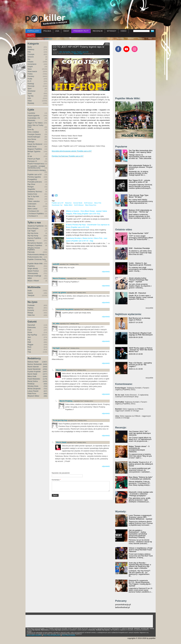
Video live (31, 315)
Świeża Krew (32, 194)
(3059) (45, 367)
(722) (45, 386)
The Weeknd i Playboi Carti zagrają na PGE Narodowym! (141, 334)
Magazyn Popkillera (35, 149)
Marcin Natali (32, 374)
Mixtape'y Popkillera (35, 245)
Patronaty (120, 39)
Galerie (30, 293)
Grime (30, 332)
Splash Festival (33, 271)
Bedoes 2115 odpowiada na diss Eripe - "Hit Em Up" (140, 211)
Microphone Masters (35, 243)
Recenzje (31, 86)
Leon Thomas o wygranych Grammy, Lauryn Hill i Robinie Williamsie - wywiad (141, 517)
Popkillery (31, 266)
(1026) (45, 381)
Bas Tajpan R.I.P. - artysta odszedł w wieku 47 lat (139, 181)
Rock (29, 347)
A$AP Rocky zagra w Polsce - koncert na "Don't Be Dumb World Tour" (141, 350)
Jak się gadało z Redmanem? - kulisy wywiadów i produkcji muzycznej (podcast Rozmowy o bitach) (138, 534)
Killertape (31, 142)
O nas (110, 39)
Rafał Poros (32, 394)
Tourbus (31, 199)
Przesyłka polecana (35, 182)
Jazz (29, 337)
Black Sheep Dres (91, 205)
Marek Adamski (33, 367)
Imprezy (31, 308)
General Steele (78, 203)
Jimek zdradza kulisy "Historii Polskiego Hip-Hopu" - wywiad (139, 280)
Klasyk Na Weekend (35, 144)
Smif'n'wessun (88, 203)
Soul (29, 349)
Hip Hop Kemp (33, 236)
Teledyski (31, 295)
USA (57, 31)
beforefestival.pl (122, 607)
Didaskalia (31, 120)
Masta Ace (68, 203)
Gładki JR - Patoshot (137, 293)
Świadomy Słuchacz (35, 192)
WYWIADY (112, 31)
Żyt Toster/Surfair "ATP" (139, 233)
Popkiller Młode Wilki (35, 264)
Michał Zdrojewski (34, 389)
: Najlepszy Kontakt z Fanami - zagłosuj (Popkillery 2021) (133, 389)
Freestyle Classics (34, 134)
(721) (45, 389)
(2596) (45, 369)
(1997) (45, 372)
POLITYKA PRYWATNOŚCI (52, 635)
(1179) (45, 379)
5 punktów (31, 113)
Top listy (31, 96)
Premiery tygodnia (34, 177)
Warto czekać (33, 209)
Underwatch (32, 204)
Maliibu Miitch (68, 205)
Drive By (31, 130)
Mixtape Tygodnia (34, 151)
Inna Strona (32, 139)
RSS (150, 39)
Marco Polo (98, 203)
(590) (45, 394)
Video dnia (32, 206)
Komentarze (32, 64)
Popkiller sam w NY (35, 175)
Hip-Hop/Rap (32, 335)
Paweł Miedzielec (34, 379)
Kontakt (131, 39)
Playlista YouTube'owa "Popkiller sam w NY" (68, 156)
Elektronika (32, 327)
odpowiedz (106, 272)
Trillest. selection (34, 201)
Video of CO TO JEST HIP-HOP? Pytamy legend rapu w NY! (81, 176)
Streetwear (32, 91)
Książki (30, 67)
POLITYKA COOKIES (69, 635)
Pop (29, 340)
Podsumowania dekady (36, 255)
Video (30, 101)
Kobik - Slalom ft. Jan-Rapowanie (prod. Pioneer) (140, 264)
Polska (30, 74)
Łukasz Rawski (33, 391)
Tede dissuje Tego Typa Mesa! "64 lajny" (139, 196)
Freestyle (31, 54)
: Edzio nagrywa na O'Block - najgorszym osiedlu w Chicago (130, 410)
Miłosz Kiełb (32, 376)
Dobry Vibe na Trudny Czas (36, 126)
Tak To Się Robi (33, 196)
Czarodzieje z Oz (34, 118)
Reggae (31, 345)
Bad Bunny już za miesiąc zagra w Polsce (140, 319)
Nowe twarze (32, 71)
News (30, 69)
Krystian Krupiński (34, 372)
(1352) (45, 376)
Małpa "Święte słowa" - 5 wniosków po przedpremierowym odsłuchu (139, 449)
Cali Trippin (32, 231)
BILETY (31, 35)
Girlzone (31, 57)
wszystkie (149, 308)
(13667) (45, 362)
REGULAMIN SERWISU (34, 635)
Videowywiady (33, 273)
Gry (29, 59)
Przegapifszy (32, 179)
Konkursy (31, 241)
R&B (29, 342)
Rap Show (31, 184)
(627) (45, 391)
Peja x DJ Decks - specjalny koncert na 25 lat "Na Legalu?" (140, 365)
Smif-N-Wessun (79, 205)
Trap (29, 352)
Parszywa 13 (32, 161)
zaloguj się (48, 39)
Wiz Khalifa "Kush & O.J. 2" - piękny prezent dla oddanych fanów (141, 464)
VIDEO (123, 31)
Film (29, 52)
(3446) (45, 364)
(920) (45, 384)
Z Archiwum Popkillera (36, 214)
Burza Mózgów (33, 228)
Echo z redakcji (33, 132)
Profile (30, 79)
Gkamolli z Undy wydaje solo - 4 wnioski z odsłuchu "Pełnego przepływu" (141, 494)
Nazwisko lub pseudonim (61, 473)
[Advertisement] (91, 7)
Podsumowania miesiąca (37, 170)
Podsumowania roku (35, 257)
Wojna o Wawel (33, 281)
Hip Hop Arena (33, 233)
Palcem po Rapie (34, 159)
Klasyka (31, 62)
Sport (30, 89)
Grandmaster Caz (57, 205)
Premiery (31, 76)
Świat (30, 93)
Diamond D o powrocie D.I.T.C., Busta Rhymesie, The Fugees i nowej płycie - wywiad (140, 583)
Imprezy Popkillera (34, 238)
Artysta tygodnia (33, 116)
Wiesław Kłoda (33, 386)
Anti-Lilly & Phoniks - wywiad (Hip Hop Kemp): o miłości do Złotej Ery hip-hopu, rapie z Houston (140, 565)
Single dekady (33, 269)
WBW (30, 278)
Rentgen (31, 187)
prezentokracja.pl (123, 605)
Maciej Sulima (33, 381)
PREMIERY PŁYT (81, 31)
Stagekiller (31, 189)
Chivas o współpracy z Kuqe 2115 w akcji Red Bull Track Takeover (141, 550)
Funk (29, 330)
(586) (45, 396)
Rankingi (31, 84)
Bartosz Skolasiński (35, 364)
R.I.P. (30, 81)
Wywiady (31, 103)
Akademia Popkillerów (36, 226)
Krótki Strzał (32, 147)
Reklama (141, 39)
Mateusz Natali (33, 362)
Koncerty (31, 310)
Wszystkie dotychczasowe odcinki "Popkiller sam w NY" (72, 151)
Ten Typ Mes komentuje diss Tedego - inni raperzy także (141, 151)
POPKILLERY (33, 31)
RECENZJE (98, 31)
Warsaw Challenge (34, 276)
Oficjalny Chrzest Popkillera (34, 249)
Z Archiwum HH (33, 211)
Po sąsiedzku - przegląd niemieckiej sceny (36, 167)
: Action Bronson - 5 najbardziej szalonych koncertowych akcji (132, 396)
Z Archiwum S (33, 216)
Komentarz (56, 480)
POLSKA (47, 31)
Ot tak (30, 156)
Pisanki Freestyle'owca (36, 164)
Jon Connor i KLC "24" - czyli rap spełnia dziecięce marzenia (140, 433)
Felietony (31, 49)
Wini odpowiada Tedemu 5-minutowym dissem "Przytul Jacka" (141, 167)
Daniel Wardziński (34, 369)
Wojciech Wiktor (33, 396)
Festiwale (31, 305)
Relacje (30, 313)
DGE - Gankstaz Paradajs (139, 248)
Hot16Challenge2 (34, 137)
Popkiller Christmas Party (37, 259)
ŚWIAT (66, 31)
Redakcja (31, 384)
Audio (30, 291)
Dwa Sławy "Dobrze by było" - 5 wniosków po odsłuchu (141, 478)
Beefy (30, 47)
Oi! (29, 154)
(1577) (45, 374)
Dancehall (31, 325)
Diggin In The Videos (35, 123)
